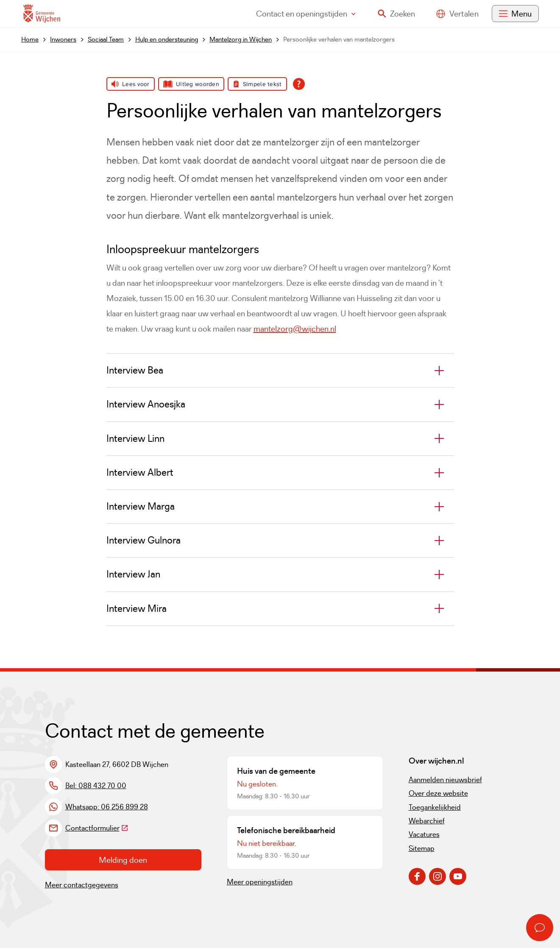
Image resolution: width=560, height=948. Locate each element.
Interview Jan (133, 574)
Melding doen (123, 860)
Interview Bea (135, 370)
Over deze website (438, 793)
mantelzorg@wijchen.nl (295, 329)
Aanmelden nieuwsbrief (445, 780)
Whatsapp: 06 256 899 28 (107, 807)
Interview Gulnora (143, 540)
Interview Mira (137, 608)
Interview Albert (140, 472)
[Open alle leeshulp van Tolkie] (299, 84)
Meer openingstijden (260, 882)
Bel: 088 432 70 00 (96, 786)
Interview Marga (141, 506)
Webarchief (427, 821)
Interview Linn (135, 438)
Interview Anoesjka (146, 404)
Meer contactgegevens (82, 885)
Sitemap (422, 848)
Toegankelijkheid (435, 807)
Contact (306, 14)
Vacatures (424, 834)
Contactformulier (97, 828)
